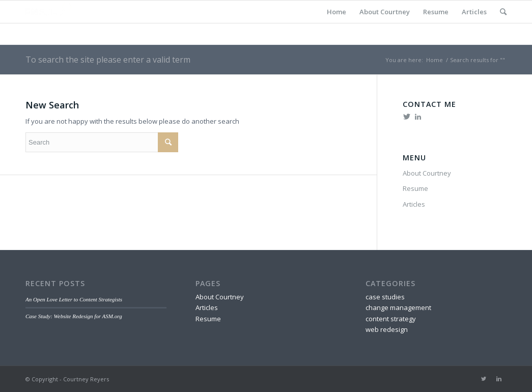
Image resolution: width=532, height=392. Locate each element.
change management (398, 307)
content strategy (391, 319)
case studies (385, 297)
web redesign (387, 329)
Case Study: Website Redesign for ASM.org (74, 316)
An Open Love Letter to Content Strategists (74, 299)
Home (337, 12)
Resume (436, 12)
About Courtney (385, 12)
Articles (474, 12)
